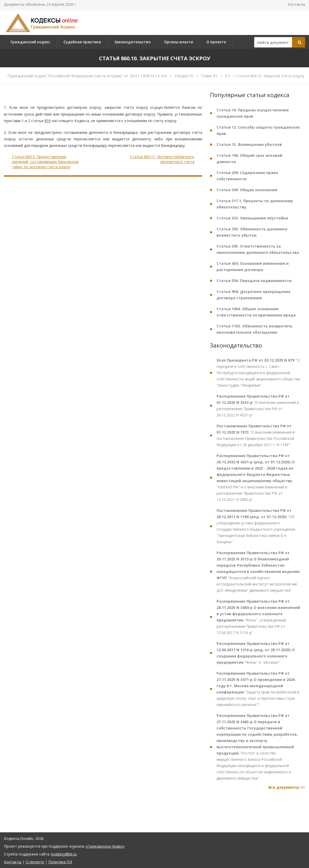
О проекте (216, 42)
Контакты (296, 4)
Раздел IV (185, 76)
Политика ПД (60, 862)
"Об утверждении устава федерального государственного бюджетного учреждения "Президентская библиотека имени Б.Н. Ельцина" (256, 526)
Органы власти (179, 42)
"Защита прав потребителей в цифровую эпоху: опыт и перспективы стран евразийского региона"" (258, 689)
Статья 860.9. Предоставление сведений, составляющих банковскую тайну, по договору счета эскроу (45, 162)
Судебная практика (82, 42)
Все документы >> (287, 787)
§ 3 (228, 76)
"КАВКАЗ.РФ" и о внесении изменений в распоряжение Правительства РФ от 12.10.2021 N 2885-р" (256, 478)
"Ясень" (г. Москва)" (256, 653)
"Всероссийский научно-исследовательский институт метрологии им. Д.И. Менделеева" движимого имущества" (258, 571)
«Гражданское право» (105, 846)
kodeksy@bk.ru (64, 854)
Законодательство (133, 42)
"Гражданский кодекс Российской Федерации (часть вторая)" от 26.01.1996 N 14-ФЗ (87, 76)
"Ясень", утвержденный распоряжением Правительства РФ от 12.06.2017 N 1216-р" (258, 617)
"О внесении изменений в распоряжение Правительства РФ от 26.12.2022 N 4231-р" (258, 406)
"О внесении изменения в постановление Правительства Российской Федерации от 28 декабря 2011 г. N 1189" (256, 435)
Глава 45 (210, 76)
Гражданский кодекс (30, 42)
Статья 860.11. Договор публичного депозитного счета (162, 159)
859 (48, 121)
